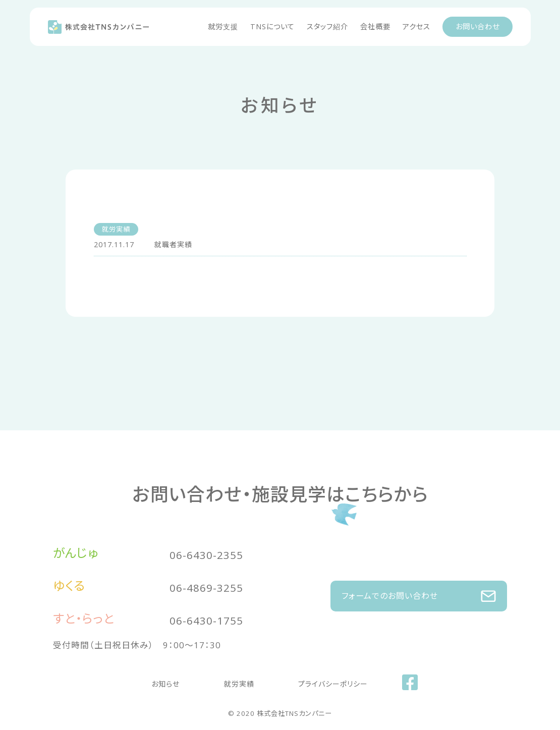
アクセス (416, 26)
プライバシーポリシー (313, 681)
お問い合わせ (478, 26)
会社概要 (375, 26)
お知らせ (186, 681)
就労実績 (239, 681)
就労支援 (223, 26)
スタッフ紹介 (327, 26)
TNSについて (272, 26)
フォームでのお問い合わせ (419, 591)
